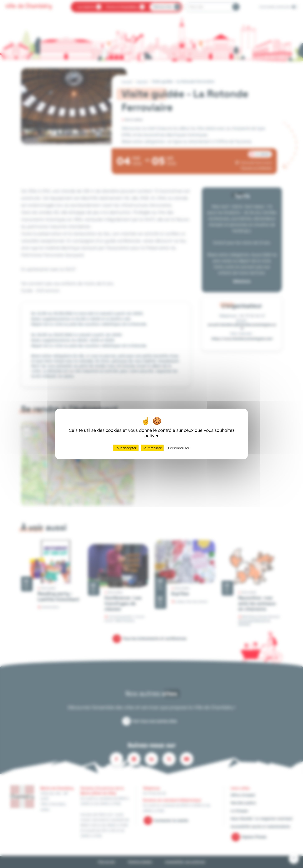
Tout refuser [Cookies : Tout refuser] (152, 448)
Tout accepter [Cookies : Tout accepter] (126, 448)
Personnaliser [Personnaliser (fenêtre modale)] (179, 448)
